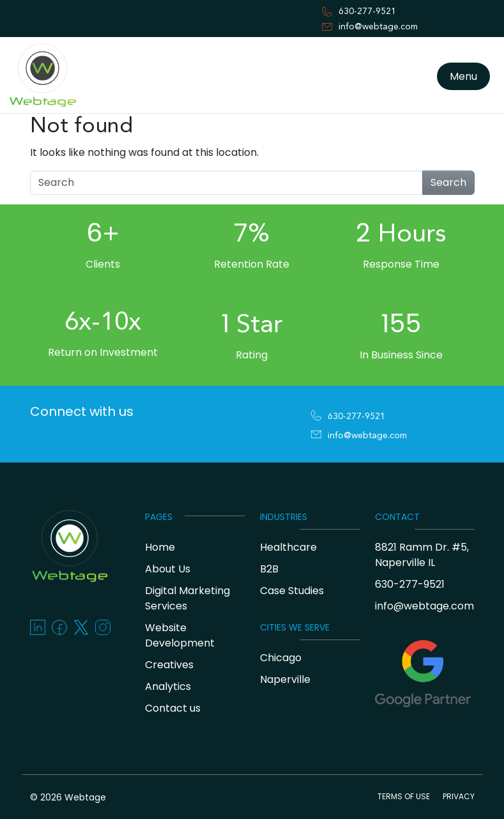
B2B (269, 569)
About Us (168, 569)
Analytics (168, 686)
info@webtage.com (378, 27)
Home (160, 547)
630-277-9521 (367, 11)
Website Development (180, 635)
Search (448, 182)
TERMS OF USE (404, 796)
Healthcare (288, 547)
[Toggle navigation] (15, 117)
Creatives (169, 665)
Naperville (285, 679)
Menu (463, 76)
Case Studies (292, 591)
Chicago (281, 658)
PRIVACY (459, 796)
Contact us (173, 708)
